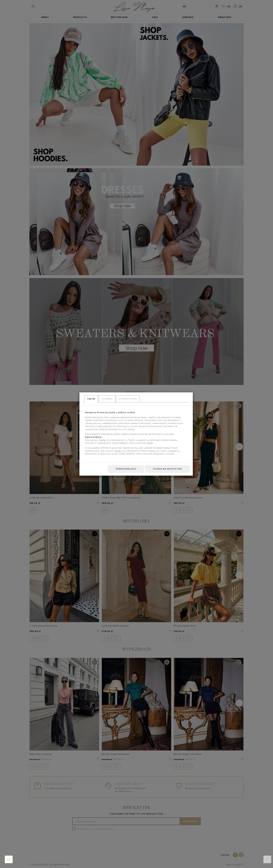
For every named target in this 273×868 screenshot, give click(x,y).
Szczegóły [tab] (107, 399)
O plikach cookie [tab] (128, 399)
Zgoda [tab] (91, 399)
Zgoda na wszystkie (167, 469)
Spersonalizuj (126, 469)
